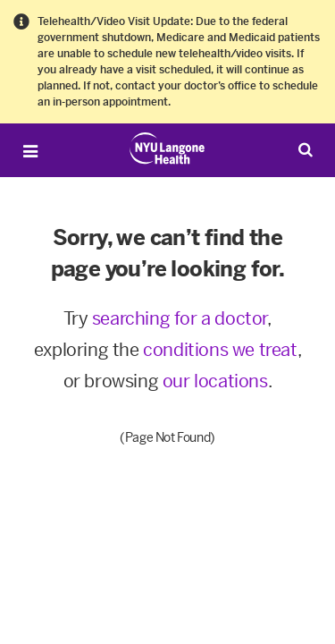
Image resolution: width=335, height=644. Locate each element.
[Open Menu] (30, 151)
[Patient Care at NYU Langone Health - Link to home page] (167, 148)
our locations (215, 381)
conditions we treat (220, 350)
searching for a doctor (180, 318)
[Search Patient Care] (306, 149)
